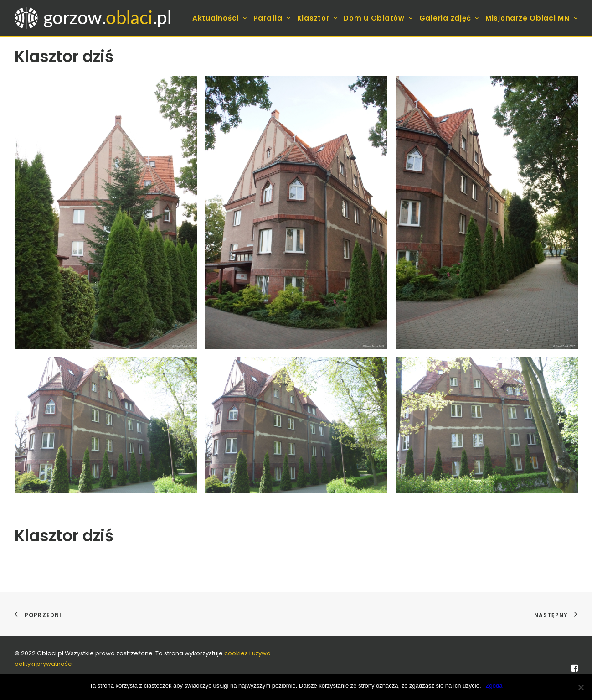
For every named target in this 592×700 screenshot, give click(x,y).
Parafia (272, 18)
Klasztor (317, 18)
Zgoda (494, 686)
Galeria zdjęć (449, 18)
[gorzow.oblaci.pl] (94, 18)
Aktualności (220, 18)
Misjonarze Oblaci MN (532, 18)
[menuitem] (221, 18)
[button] (106, 213)
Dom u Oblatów (378, 18)
